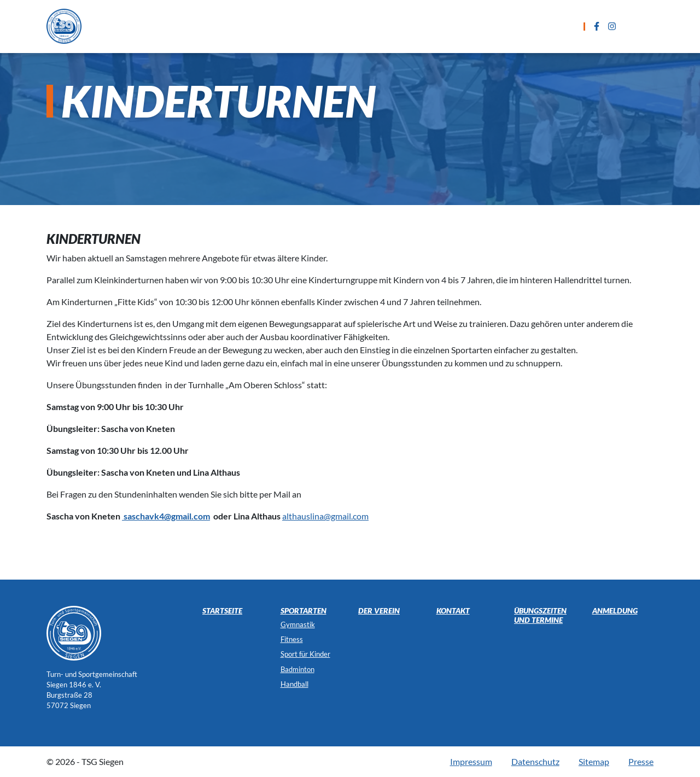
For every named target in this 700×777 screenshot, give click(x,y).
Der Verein (379, 610)
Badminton (297, 669)
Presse (641, 761)
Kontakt (517, 26)
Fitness (292, 639)
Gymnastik (298, 624)
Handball (294, 684)
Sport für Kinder (305, 654)
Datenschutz (535, 761)
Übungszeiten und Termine (351, 26)
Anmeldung (454, 26)
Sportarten (249, 26)
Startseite (182, 26)
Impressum (471, 761)
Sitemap (594, 761)
